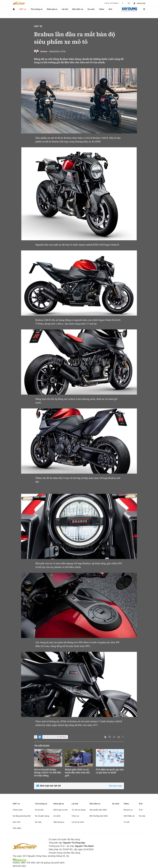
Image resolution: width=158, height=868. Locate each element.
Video (102, 9)
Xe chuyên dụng (42, 816)
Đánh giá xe (52, 9)
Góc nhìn (17, 822)
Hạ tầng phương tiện (22, 816)
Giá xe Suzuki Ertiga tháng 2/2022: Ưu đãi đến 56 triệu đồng (48, 772)
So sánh (57, 816)
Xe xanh (91, 9)
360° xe (23, 9)
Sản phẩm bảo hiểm (98, 810)
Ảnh (110, 9)
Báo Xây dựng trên (55, 737)
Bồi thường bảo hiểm (99, 816)
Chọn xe (75, 816)
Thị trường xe (37, 9)
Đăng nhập (141, 3)
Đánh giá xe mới (60, 810)
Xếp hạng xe (59, 822)
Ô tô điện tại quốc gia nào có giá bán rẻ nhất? (110, 771)
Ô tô (141, 810)
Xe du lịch (39, 810)
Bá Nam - (45, 51)
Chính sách (18, 810)
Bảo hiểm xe (78, 9)
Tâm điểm (17, 828)
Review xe (128, 810)
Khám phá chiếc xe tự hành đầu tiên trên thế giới (77, 772)
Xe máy (38, 822)
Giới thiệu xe (129, 816)
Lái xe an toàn (78, 822)
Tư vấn (127, 822)
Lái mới (65, 9)
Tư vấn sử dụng (79, 810)
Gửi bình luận (115, 786)
